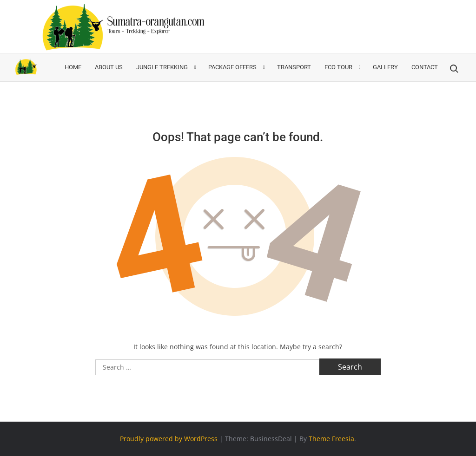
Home (73, 67)
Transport (294, 67)
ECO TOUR (338, 67)
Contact (425, 67)
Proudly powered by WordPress (169, 439)
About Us (109, 67)
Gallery (385, 67)
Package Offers (232, 67)
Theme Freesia (331, 439)
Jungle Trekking (162, 67)
